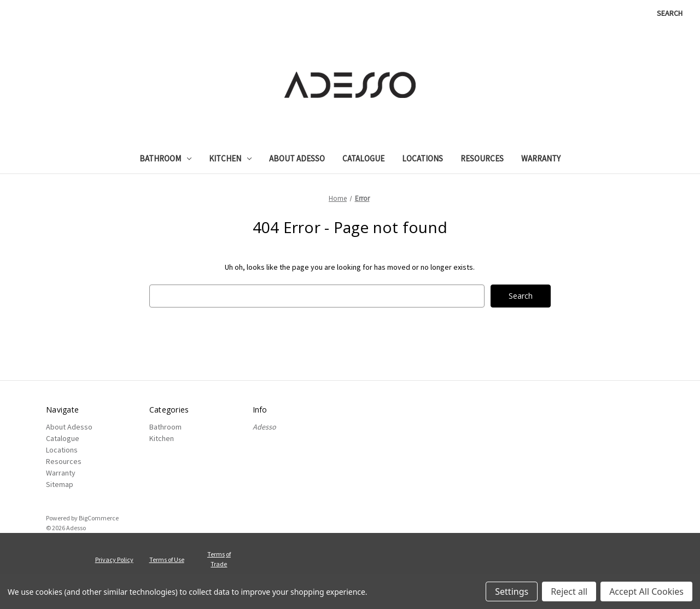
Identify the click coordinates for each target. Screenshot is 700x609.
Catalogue (363, 158)
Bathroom (165, 158)
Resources (482, 158)
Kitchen (230, 158)
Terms (216, 554)
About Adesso (297, 158)
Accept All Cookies (646, 591)
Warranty (541, 158)
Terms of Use (167, 559)
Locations (422, 158)
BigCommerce (99, 518)
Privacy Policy (114, 559)
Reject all (569, 591)
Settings (512, 591)
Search (670, 13)
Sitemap (60, 484)
